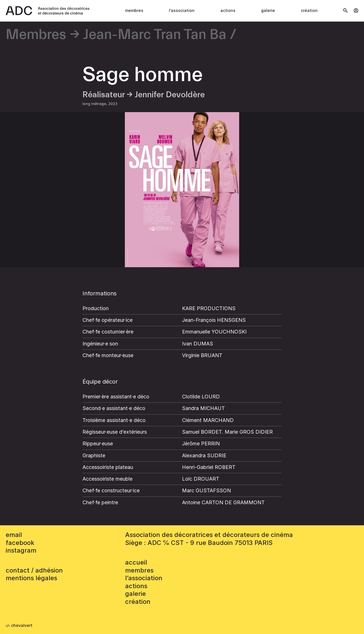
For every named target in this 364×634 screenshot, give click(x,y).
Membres (134, 10)
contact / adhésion (34, 570)
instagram (21, 550)
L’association (182, 10)
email (14, 535)
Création (309, 10)
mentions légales (31, 578)
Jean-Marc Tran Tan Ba (155, 35)
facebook (20, 543)
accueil (136, 562)
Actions (228, 10)
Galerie (268, 10)
